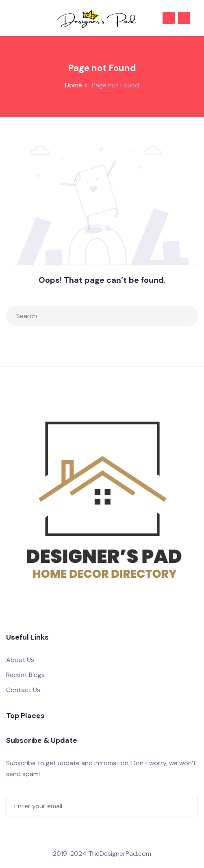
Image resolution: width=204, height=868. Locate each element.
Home (74, 85)
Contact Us (23, 690)
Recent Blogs (25, 675)
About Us (20, 660)
